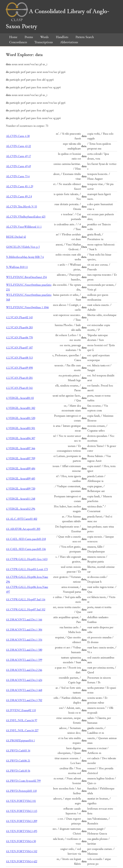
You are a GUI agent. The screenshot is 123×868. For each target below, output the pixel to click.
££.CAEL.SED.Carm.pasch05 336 (26, 549)
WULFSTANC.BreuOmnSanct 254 (26, 277)
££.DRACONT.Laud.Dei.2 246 (24, 670)
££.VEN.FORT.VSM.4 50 (21, 841)
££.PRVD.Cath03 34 (18, 751)
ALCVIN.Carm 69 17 (18, 156)
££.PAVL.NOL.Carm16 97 (22, 720)
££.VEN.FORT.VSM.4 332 (22, 851)
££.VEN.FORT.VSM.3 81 (21, 801)
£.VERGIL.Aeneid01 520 (21, 418)
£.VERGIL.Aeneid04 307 (21, 438)
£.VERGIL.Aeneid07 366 (21, 448)
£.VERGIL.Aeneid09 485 (21, 479)
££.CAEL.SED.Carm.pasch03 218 (26, 539)
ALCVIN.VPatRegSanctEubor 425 (26, 217)
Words (44, 37)
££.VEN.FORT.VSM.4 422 (22, 861)
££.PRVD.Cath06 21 (18, 761)
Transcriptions (44, 42)
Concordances (18, 42)
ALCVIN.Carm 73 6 (18, 176)
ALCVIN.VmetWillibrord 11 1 (24, 227)
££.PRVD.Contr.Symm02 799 (23, 781)
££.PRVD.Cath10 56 (18, 771)
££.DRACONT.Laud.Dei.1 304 (24, 630)
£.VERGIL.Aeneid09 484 (21, 469)
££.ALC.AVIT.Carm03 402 (22, 519)
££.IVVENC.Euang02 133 (21, 710)
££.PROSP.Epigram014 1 (20, 741)
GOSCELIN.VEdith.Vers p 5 (23, 247)
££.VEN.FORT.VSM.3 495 (22, 831)
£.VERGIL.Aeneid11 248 (21, 499)
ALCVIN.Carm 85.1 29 (20, 187)
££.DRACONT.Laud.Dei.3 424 (24, 680)
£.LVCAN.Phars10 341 (19, 388)
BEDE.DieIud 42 (16, 237)
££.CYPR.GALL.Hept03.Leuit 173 (27, 569)
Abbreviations (69, 42)
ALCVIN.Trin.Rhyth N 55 (22, 207)
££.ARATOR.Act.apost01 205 (23, 529)
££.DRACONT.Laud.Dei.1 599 (24, 660)
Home (13, 37)
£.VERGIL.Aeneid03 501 (21, 428)
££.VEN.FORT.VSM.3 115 (22, 811)
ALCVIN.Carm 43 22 (18, 146)
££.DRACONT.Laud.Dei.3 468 (24, 690)
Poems (29, 37)
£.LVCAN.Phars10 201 (19, 378)
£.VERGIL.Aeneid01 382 (21, 408)
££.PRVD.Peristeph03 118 (21, 791)
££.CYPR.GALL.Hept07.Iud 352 (26, 610)
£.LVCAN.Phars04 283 (19, 328)
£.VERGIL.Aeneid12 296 (21, 509)
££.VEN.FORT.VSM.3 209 (22, 821)
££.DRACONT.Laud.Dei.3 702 (24, 700)
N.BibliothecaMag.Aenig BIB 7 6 (25, 257)
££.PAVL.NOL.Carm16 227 (22, 731)
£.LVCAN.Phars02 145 (19, 318)
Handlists (62, 37)
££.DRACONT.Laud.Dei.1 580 (24, 650)
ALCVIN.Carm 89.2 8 (19, 197)
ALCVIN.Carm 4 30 (18, 136)
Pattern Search (85, 37)
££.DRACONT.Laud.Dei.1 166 (24, 620)
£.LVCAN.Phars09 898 (19, 368)
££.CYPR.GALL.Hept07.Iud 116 (26, 600)
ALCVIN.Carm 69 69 (18, 166)
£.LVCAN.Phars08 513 (19, 358)
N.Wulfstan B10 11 (17, 267)
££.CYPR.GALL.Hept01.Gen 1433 (27, 559)
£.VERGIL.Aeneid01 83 (20, 398)
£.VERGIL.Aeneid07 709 (21, 459)
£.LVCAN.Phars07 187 (19, 348)
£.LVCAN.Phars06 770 (19, 338)
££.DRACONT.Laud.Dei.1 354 (24, 640)
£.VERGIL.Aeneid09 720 (21, 489)
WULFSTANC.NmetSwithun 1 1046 (27, 307)
